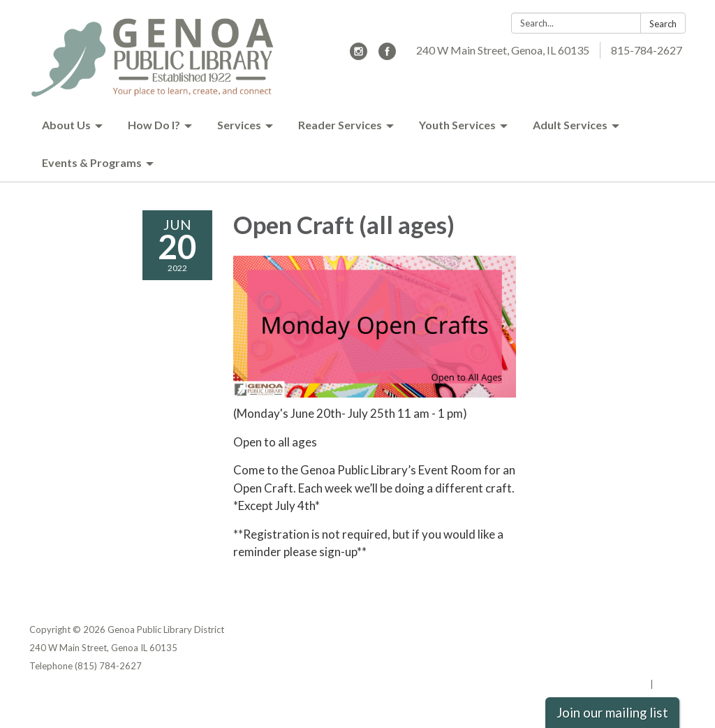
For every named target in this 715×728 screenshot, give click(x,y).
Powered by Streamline (597, 684)
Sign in (671, 684)
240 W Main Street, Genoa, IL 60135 (503, 50)
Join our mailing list (612, 713)
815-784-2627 (647, 50)
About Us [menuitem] (66, 125)
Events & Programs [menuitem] (92, 162)
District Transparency (637, 648)
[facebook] (387, 56)
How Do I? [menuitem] (154, 125)
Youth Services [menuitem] (457, 125)
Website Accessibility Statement (612, 666)
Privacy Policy (655, 629)
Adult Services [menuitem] (570, 125)
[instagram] (359, 56)
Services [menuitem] (239, 125)
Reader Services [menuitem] (340, 125)
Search (663, 24)
